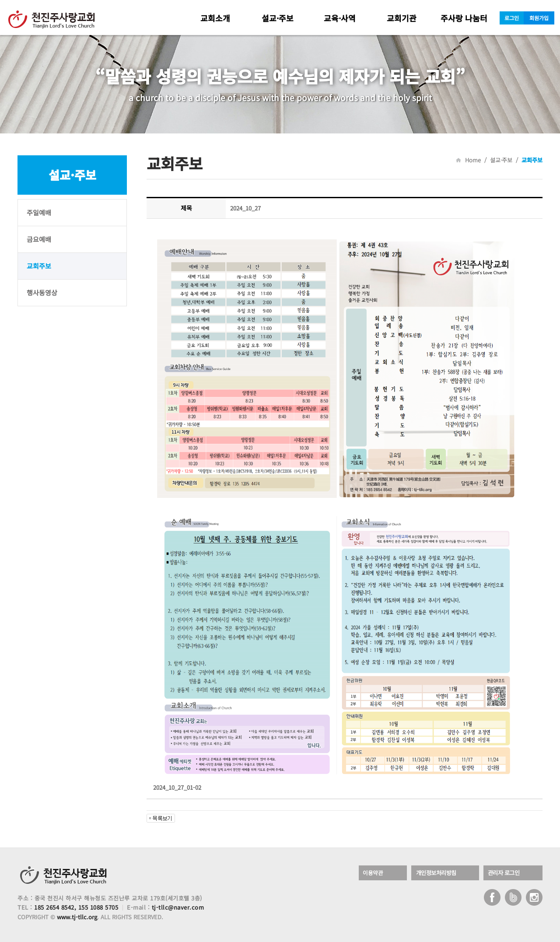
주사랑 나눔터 (464, 18)
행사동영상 (42, 292)
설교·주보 (278, 18)
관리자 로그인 (506, 873)
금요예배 (39, 239)
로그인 (512, 18)
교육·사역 (340, 18)
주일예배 (39, 212)
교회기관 (402, 18)
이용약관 (374, 873)
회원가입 (539, 18)
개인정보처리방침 (438, 873)
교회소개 (215, 18)
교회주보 (39, 266)
